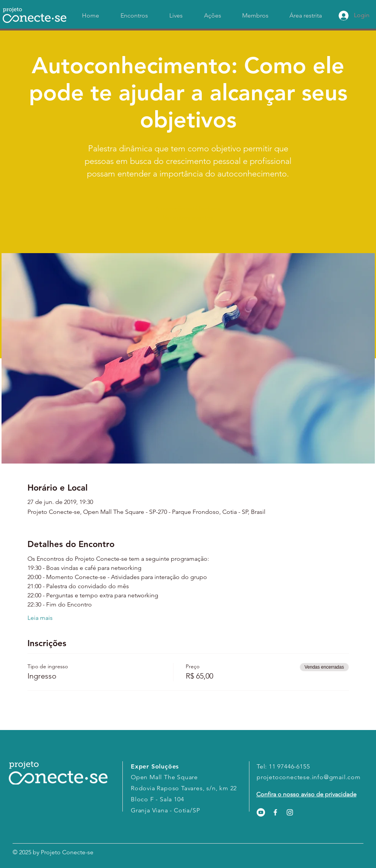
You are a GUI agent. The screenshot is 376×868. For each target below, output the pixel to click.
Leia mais (40, 618)
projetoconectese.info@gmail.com (309, 777)
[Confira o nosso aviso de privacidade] (306, 794)
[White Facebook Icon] (275, 812)
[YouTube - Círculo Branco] (261, 812)
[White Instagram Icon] (290, 812)
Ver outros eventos (188, 217)
